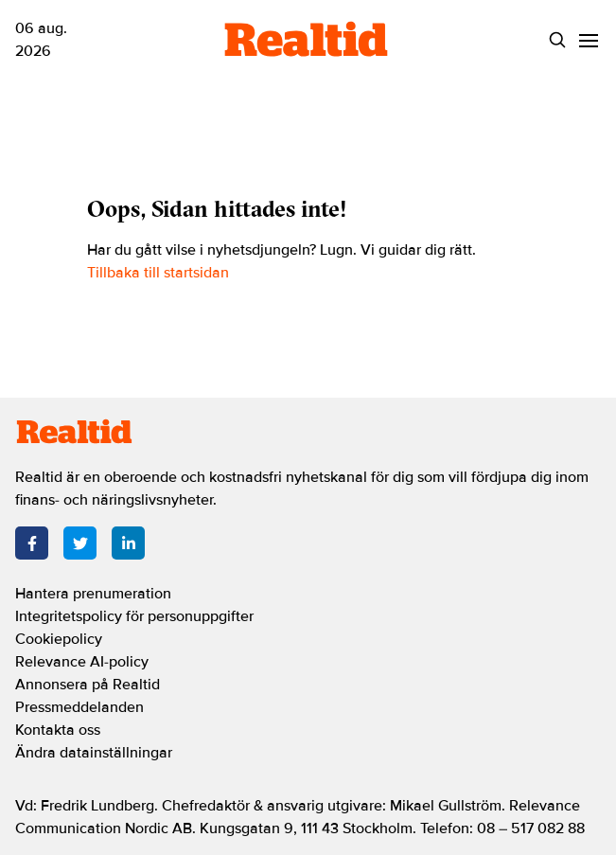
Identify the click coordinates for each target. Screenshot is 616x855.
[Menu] (589, 40)
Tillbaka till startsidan (158, 273)
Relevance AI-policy (82, 662)
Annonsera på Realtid (88, 685)
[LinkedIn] (128, 543)
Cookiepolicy (59, 639)
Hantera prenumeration (93, 594)
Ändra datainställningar (94, 753)
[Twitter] (80, 543)
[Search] (558, 40)
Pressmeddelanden (79, 707)
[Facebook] (32, 543)
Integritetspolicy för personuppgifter (134, 616)
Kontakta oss (58, 730)
